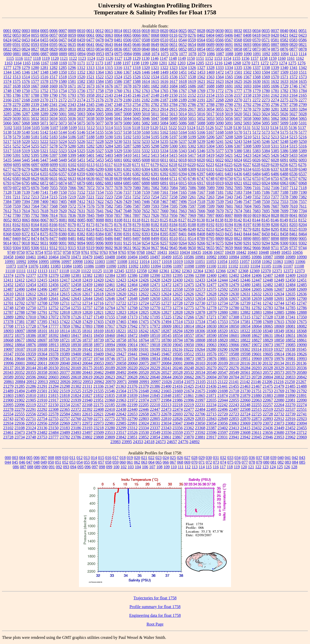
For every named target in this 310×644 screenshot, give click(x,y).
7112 (293, 188)
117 (223, 467)
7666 (201, 211)
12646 (110, 299)
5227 (91, 142)
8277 (238, 229)
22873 (257, 419)
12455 (42, 285)
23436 (268, 428)
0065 (127, 35)
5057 (238, 118)
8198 (257, 225)
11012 (133, 262)
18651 (291, 335)
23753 (42, 437)
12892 (20, 317)
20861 (9, 382)
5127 (219, 128)
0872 (247, 49)
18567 (200, 335)
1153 (218, 58)
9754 (39, 252)
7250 (118, 197)
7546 (238, 202)
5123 (182, 128)
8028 (275, 215)
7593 (155, 206)
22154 (65, 405)
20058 (121, 363)
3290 (54, 114)
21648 (144, 391)
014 (94, 458)
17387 (31, 322)
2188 (174, 100)
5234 (155, 142)
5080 (127, 123)
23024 (144, 423)
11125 (97, 271)
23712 (302, 432)
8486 (109, 238)
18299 (189, 331)
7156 (118, 192)
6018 (183, 160)
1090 (248, 54)
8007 (229, 215)
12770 (155, 308)
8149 (284, 220)
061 (130, 462)
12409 (291, 275)
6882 (100, 183)
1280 (35, 68)
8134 (210, 220)
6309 (192, 169)
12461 (110, 285)
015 (101, 458)
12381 (76, 275)
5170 (238, 132)
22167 (76, 405)
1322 (164, 68)
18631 (268, 335)
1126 (109, 58)
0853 (192, 49)
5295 (146, 146)
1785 (7, 95)
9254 (146, 243)
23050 (200, 423)
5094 (257, 123)
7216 (63, 197)
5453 (100, 160)
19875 (200, 359)
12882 (245, 312)
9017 (17, 243)
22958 (54, 423)
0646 (137, 45)
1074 (155, 54)
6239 (275, 165)
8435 (229, 234)
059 (116, 462)
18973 (99, 345)
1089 (238, 54)
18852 (291, 340)
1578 (44, 81)
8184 (174, 225)
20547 (223, 372)
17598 (257, 322)
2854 (118, 109)
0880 (8, 54)
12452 (8, 285)
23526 (133, 432)
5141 (35, 132)
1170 (72, 63)
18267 (155, 331)
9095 (91, 243)
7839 (81, 215)
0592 (26, 45)
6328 (229, 169)
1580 (63, 81)
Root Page (155, 624)
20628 (133, 377)
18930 (76, 345)
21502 (54, 391)
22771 (99, 419)
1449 (164, 72)
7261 (192, 197)
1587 (127, 81)
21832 (98, 396)
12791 (42, 312)
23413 (234, 428)
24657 (172, 442)
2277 (303, 100)
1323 (174, 68)
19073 (268, 345)
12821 (99, 312)
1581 (72, 81)
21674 (189, 391)
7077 (109, 188)
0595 (54, 45)
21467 (256, 386)
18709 (54, 340)
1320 (146, 68)
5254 (26, 146)
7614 (26, 211)
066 (166, 462)
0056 (44, 35)
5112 (91, 128)
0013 (109, 31)
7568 (54, 206)
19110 (31, 349)
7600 (220, 206)
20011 (42, 363)
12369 (254, 271)
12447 (256, 280)
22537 (291, 409)
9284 (229, 243)
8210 (54, 229)
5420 (219, 155)
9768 (141, 252)
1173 (99, 63)
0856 (220, 49)
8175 (109, 225)
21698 (223, 391)
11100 (211, 266)
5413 (155, 155)
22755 (54, 419)
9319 (91, 248)
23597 (223, 432)
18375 (20, 335)
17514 (178, 322)
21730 (245, 391)
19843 (166, 359)
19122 (53, 349)
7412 (81, 202)
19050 (189, 345)
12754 (65, 308)
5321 (44, 151)
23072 (268, 423)
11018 (167, 262)
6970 (7, 188)
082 (281, 462)
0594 (44, 45)
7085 (183, 188)
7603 (238, 206)
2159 (257, 95)
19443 (144, 354)
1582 (81, 81)
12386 (133, 275)
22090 (302, 400)
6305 (155, 169)
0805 (266, 45)
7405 (63, 202)
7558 (7, 206)
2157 (238, 95)
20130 (256, 363)
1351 (72, 72)
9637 (155, 248)
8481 (72, 238)
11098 (189, 266)
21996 (189, 400)
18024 (200, 326)
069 (187, 462)
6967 (294, 183)
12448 (268, 280)
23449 (279, 428)
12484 (291, 285)
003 (15, 458)
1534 (155, 77)
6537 (303, 174)
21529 (87, 391)
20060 (133, 363)
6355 (44, 174)
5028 (303, 114)
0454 (35, 40)
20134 (279, 363)
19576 (212, 354)
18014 (189, 326)
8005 (220, 215)
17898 (99, 326)
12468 (144, 285)
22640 (110, 414)
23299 (121, 428)
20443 (87, 372)
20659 (178, 377)
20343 (8, 372)
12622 (144, 294)
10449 (275, 252)
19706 (54, 359)
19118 (42, 349)
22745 (20, 419)
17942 (133, 326)
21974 (144, 400)
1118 (37, 58)
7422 (100, 202)
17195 (155, 317)
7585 (118, 206)
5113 (100, 128)
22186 (121, 405)
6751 (238, 178)
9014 (7, 243)
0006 (54, 31)
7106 (275, 188)
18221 (121, 331)
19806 (144, 359)
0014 (118, 31)
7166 (192, 192)
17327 (257, 317)
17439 (110, 322)
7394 (26, 202)
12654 (200, 299)
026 (180, 458)
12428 (155, 280)
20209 (121, 368)
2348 (118, 105)
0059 (72, 35)
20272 (223, 368)
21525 (76, 391)
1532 (146, 77)
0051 (303, 31)
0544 (183, 40)
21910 (42, 400)
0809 (284, 45)
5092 (238, 123)
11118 (64, 271)
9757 (58, 252)
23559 (178, 432)
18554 (178, 335)
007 (44, 458)
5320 (35, 151)
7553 (284, 202)
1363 (91, 72)
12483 (279, 285)
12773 (166, 308)
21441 (223, 386)
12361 (164, 271)
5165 (192, 132)
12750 (31, 308)
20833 (291, 377)
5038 (91, 118)
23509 (99, 432)
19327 (279, 349)
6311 (210, 169)
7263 (210, 197)
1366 (118, 72)
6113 (91, 165)
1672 (81, 86)
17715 (20, 326)
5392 (26, 155)
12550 (144, 289)
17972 (155, 326)
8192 (211, 225)
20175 (87, 368)
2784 (174, 105)
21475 (268, 386)
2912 (146, 109)
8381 (72, 234)
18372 (8, 335)
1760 (118, 91)
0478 (100, 40)
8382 (81, 234)
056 (94, 462)
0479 (109, 40)
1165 (27, 63)
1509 (284, 72)
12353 (130, 271)
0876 (284, 49)
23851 (133, 437)
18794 (178, 340)
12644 (87, 299)
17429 (87, 322)
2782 (155, 105)
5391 (17, 155)
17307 (223, 317)
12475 (189, 285)
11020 (189, 262)
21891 (302, 396)
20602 (42, 377)
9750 (21, 252)
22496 (223, 409)
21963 (121, 400)
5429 (284, 155)
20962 (99, 382)
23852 (144, 437)
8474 (35, 238)
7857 (118, 215)
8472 (26, 238)
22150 (53, 405)
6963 (284, 183)
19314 (256, 349)
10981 (200, 257)
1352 (81, 72)
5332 (146, 151)
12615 (65, 294)
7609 (284, 206)
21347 (110, 386)
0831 (72, 49)
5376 (211, 151)
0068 (155, 35)
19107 (20, 349)
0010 (81, 31)
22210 (155, 405)
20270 (212, 368)
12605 (257, 289)
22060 (245, 400)
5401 (91, 155)
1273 (274, 63)
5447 (44, 160)
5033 (44, 118)
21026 (167, 382)
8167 (63, 225)
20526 (155, 372)
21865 (200, 396)
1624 (229, 81)
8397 (174, 234)
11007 (111, 262)
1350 (63, 72)
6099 (54, 165)
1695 (266, 86)
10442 (241, 252)
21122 (223, 382)
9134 (137, 243)
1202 (172, 63)
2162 (275, 95)
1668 (44, 86)
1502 (247, 72)
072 (209, 462)
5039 (100, 118)
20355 (31, 372)
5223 (54, 142)
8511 (183, 238)
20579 (291, 372)
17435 (99, 322)
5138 (7, 132)
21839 (132, 396)
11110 (10, 271)
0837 (127, 49)
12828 (178, 312)
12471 (155, 285)
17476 (155, 322)
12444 (223, 280)
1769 (201, 91)
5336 (174, 151)
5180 (26, 137)
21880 (256, 396)
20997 (156, 382)
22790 (133, 419)
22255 (256, 405)
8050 (303, 215)
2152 (192, 95)
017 (115, 458)
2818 (72, 109)
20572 (268, 372)
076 (238, 462)
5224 (63, 142)
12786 (302, 308)
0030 (219, 31)
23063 (234, 423)
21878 (234, 396)
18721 (65, 340)
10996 (55, 262)
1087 (220, 54)
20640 (155, 377)
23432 (257, 428)
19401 (87, 354)
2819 (81, 109)
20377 (65, 372)
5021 (247, 114)
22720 (223, 414)
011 (72, 458)
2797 (284, 105)
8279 (247, 229)
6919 (220, 183)
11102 (233, 266)
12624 (166, 294)
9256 (155, 243)
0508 (146, 40)
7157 (127, 192)
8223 (136, 229)
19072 (257, 345)
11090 (111, 266)
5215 (293, 137)
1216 (218, 63)
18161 (87, 331)
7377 (275, 197)
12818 (65, 312)
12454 (31, 285)
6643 (155, 178)
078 (252, 462)
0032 (238, 31)
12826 (155, 312)
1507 (275, 72)
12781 (245, 308)
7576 (91, 206)
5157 (118, 132)
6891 (164, 183)
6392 (164, 174)
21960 (110, 400)
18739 (99, 340)
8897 (266, 238)
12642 (65, 299)
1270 (246, 63)
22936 (20, 423)
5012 (164, 114)
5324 (72, 151)
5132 (256, 128)
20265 (200, 368)
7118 (303, 188)
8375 (44, 234)
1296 (72, 68)
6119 (118, 165)
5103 (17, 128)
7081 (146, 188)
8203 (294, 225)
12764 (110, 308)
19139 (76, 349)
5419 (210, 155)
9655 (211, 248)
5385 (275, 151)
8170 (72, 225)
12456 (54, 285)
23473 (20, 432)
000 (8, 458)
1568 (257, 77)
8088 (100, 220)
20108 (212, 363)
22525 (279, 409)
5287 (127, 146)
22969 (65, 423)
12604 (245, 289)
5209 (238, 137)
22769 (87, 419)
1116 (19, 58)
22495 (212, 409)
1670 (63, 86)
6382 (137, 174)
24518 (149, 442)
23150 (54, 428)
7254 (155, 197)
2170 (44, 100)
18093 (8, 331)
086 (16, 467)
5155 (100, 132)
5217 (7, 142)
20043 (76, 363)
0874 (266, 49)
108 (159, 467)
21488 (302, 386)
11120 (75, 271)
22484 (200, 409)
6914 (174, 183)
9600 (100, 248)
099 (109, 467)
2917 (192, 109)
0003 (26, 31)
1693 (247, 86)
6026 (256, 160)
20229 (155, 368)
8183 (164, 225)
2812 (17, 109)
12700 (302, 299)
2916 (183, 109)
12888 (302, 312)
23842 (121, 437)
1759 (109, 91)
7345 (238, 197)
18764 (144, 340)
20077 (155, 363)
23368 (200, 428)
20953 (88, 382)
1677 (118, 86)
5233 (146, 142)
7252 (136, 197)
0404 (210, 35)
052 (65, 462)
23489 (65, 432)
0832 (81, 49)
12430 (177, 280)
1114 (303, 54)
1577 (35, 81)
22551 (302, 409)
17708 (8, 326)
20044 (87, 363)
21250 (290, 382)
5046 (146, 118)
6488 (284, 174)
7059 (63, 188)
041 (288, 458)
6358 (72, 174)
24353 (138, 442)
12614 (53, 294)
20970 (111, 382)
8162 (17, 225)
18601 (234, 335)
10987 (268, 257)
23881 (200, 437)
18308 (211, 331)
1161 (291, 58)
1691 (229, 86)
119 (237, 467)
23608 (245, 432)
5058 (247, 118)
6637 (100, 178)
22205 (144, 405)
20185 (99, 368)
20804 (268, 377)
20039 (54, 363)
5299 (164, 146)
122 (258, 467)
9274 (211, 243)
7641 (100, 211)
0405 (219, 35)
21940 (87, 400)
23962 (291, 437)
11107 (288, 266)
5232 (137, 142)
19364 (42, 354)
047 (29, 462)
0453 (26, 40)
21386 (155, 386)
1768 (192, 91)
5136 (293, 128)
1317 (127, 68)
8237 (164, 229)
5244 (247, 142)
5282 (91, 146)
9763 (104, 252)
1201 (163, 63)
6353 (26, 174)
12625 (177, 294)
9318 (81, 248)
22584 (65, 414)
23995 (127, 442)
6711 (173, 178)
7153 (91, 192)
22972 (87, 423)
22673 (155, 414)
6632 (63, 178)
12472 (166, 285)
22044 (223, 400)
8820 (229, 238)
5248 (284, 142)
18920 (65, 345)
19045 (178, 345)
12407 (268, 275)
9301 (294, 243)
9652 (201, 248)
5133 (265, 128)
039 (273, 458)
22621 (99, 414)
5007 (118, 114)
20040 (65, 363)
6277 (7, 169)
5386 (284, 151)
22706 (200, 414)
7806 (44, 215)
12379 (54, 275)
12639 (31, 299)
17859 (65, 326)
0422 (293, 35)
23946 (268, 437)
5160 (146, 132)
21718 (234, 391)
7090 (220, 188)
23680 (279, 432)
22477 (189, 409)
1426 (137, 72)
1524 (118, 77)
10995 (44, 262)
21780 (291, 391)
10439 (230, 252)
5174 (275, 132)
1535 (164, 77)
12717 (110, 303)
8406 (192, 234)
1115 (10, 58)
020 (137, 458)
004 (22, 458)
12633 (268, 294)
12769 (144, 308)
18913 (54, 345)
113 (194, 467)
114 (202, 467)
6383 (146, 174)
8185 (183, 225)
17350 (302, 317)
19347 (8, 354)
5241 (220, 142)
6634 (81, 178)
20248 (189, 368)
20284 (245, 368)
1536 (174, 77)
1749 (17, 91)
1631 (266, 81)
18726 (76, 340)
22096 (20, 405)
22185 (110, 405)
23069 (245, 423)
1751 (35, 91)
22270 (290, 405)
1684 (174, 86)
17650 (291, 322)
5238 (192, 142)
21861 (189, 396)
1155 (236, 58)
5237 (183, 142)
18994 (110, 345)
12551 (155, 289)
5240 (211, 142)
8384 (100, 234)
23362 (189, 428)
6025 (247, 160)
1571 (284, 77)
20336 (302, 368)
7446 (146, 202)
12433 (200, 280)
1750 (26, 91)
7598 (201, 206)
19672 (31, 359)
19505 (178, 354)
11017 (156, 262)
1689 (220, 86)
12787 (8, 312)
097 (95, 467)
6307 (174, 169)
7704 (303, 211)
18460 (110, 335)
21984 (166, 400)
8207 (26, 229)
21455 (234, 386)
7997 (211, 215)
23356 (178, 428)
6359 (81, 174)
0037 (275, 31)
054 (80, 462)
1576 (26, 81)
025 (173, 458)
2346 (100, 105)
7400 (44, 202)
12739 (245, 303)
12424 (132, 280)
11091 (122, 266)
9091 (63, 243)
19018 (155, 345)
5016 (201, 114)
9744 (303, 248)
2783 (164, 105)
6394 (183, 174)
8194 (229, 225)
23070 (257, 423)
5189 (100, 137)
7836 (72, 215)
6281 (44, 169)
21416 (177, 386)
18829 (268, 340)
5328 (109, 151)
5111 (82, 128)
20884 (20, 382)
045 (15, 462)
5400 (81, 155)
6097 (35, 165)
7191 (7, 197)
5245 (257, 142)
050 (51, 462)
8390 (118, 234)
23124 (31, 428)
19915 (234, 359)
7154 (100, 192)
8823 (238, 238)
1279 (26, 68)
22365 (65, 409)
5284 (109, 146)
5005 (100, 114)
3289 (44, 114)
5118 (136, 128)
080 (266, 462)
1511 (303, 72)
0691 (229, 45)
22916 (291, 419)
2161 (266, 95)
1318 (137, 68)
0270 (183, 35)
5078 (109, 123)
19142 (87, 349)
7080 (137, 188)
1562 (201, 77)
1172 (90, 63)
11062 (267, 262)
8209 (44, 229)
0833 (91, 49)
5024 (266, 114)
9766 (132, 252)
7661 (174, 211)
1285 (63, 68)
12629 (223, 294)
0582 (284, 40)
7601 (229, 206)
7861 (127, 215)
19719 (76, 359)
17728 (31, 326)
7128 (7, 192)
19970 (268, 359)
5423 (247, 155)
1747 (303, 86)
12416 (53, 280)
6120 (127, 165)
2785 (183, 105)
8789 (201, 238)
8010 (247, 215)
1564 (220, 77)
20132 (268, 363)
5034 (54, 118)
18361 (290, 331)
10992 (21, 262)
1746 (294, 86)
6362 (109, 174)
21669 (178, 391)
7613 (17, 211)
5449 (63, 160)
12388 (144, 275)
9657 (220, 248)
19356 (20, 354)
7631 (81, 211)
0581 (275, 40)
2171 (54, 100)
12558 (178, 289)
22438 (121, 409)
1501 (238, 72)
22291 (31, 409)
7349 (247, 197)
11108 (299, 266)
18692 (31, 340)
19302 (245, 349)
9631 (127, 248)
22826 (178, 419)
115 (209, 467)
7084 (174, 188)
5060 (257, 118)
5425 (266, 155)
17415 (54, 322)
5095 (266, 123)
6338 (284, 169)
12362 (175, 271)
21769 (279, 391)
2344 (81, 105)
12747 (302, 303)
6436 (238, 174)
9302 (303, 243)
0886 (35, 54)
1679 (137, 86)
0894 (82, 54)
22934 (8, 423)
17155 (110, 317)
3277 (238, 109)
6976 (35, 188)
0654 (192, 45)
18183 (110, 331)
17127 (87, 317)
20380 (76, 372)
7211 (17, 197)
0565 (210, 40)
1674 (100, 86)
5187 (81, 137)
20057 (110, 363)
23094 (302, 423)
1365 (109, 72)
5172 (257, 132)
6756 (284, 178)
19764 (133, 359)
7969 (192, 215)
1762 (137, 91)
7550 (266, 202)
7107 (284, 188)
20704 (234, 377)
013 (87, 458)
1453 (201, 72)
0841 (155, 49)
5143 (54, 132)
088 (30, 467)
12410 (302, 275)
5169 (229, 132)
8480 (63, 238)
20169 (76, 368)
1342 (303, 68)
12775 (189, 308)
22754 (42, 419)
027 (187, 458)
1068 (146, 54)
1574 (7, 81)
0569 (247, 40)
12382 (87, 275)
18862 (8, 345)
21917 (54, 400)
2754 (137, 105)
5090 (220, 123)
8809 (219, 238)
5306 (229, 146)
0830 (63, 49)
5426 (275, 155)
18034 (223, 326)
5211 (257, 137)
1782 (284, 91)
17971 (144, 326)
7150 (63, 192)
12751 (42, 308)
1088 (229, 54)
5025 (275, 114)
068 (180, 462)
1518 (63, 77)
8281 (256, 229)
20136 (302, 363)
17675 (302, 322)
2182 (146, 100)
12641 (54, 299)
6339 (293, 169)
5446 (35, 160)
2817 (63, 109)
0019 (155, 31)
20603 (54, 377)
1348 (44, 72)
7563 (26, 206)
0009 (72, 31)
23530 (144, 432)
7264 (219, 197)
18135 (76, 331)
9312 (54, 248)
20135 (290, 363)
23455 (302, 428)
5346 (201, 151)
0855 (211, 49)
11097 (178, 266)
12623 (155, 294)
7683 (257, 211)
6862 (35, 183)
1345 (17, 72)
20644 (166, 377)
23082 (291, 423)
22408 (99, 409)
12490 (20, 289)
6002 (127, 160)
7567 (44, 206)
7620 (63, 211)
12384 (110, 275)
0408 (247, 35)
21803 (8, 396)
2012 (100, 95)
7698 (275, 211)
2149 (164, 95)
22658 (144, 414)
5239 (201, 142)
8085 (81, 220)
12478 (223, 285)
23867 (178, 437)
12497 (54, 289)
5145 (72, 132)
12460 (99, 285)
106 (145, 467)
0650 (164, 45)
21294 (54, 386)
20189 (110, 368)
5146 (81, 132)
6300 (109, 169)
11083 (56, 266)
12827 (166, 312)
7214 (44, 197)
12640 (42, 299)
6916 (192, 183)
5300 (174, 146)
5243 (238, 142)
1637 (7, 86)
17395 (42, 322)
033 (230, 458)
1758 (100, 91)
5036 (72, 118)
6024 (238, 160)
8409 (211, 234)
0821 (303, 45)
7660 (164, 211)
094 (73, 467)
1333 (220, 68)
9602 (109, 248)
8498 (146, 238)
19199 (155, 349)
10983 (223, 257)
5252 (17, 146)
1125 (100, 58)
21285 (20, 386)
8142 (238, 220)
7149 (54, 192)
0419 (266, 35)
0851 (174, 49)
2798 (294, 105)
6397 (201, 174)
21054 (178, 382)
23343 (166, 428)
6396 (192, 174)
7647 (118, 211)
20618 (76, 377)
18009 (166, 326)
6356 (54, 174)
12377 (31, 275)
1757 (91, 91)
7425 (109, 202)
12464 (133, 285)
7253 (146, 197)
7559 (17, 206)
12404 (245, 275)
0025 (183, 31)
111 (181, 467)
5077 (100, 123)
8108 (118, 220)
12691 (279, 299)
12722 (121, 303)
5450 (72, 160)
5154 (91, 132)
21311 (87, 386)
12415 (42, 280)
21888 (279, 396)
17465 (121, 322)
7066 (72, 188)
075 (231, 462)
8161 (7, 225)
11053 (211, 262)
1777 (238, 91)
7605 (257, 206)
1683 (164, 86)
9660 (238, 248)
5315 (293, 146)
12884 (268, 312)
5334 (164, 151)
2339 (35, 105)
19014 (133, 345)
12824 (133, 312)
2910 (127, 109)
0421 (284, 35)
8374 (35, 234)
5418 (201, 155)
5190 (109, 137)
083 (288, 462)
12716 (98, 303)
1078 (192, 54)
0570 (256, 40)
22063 (257, 400)
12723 (132, 303)
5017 (210, 114)
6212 (164, 165)
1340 (284, 68)
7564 (35, 206)
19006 (121, 345)
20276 (234, 368)
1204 (191, 63)
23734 (20, 437)
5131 (247, 128)
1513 (17, 77)
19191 (144, 349)
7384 (7, 202)
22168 (87, 405)
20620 (99, 377)
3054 (210, 109)
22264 (279, 405)
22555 (20, 414)
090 (45, 467)
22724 (245, 414)
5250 (303, 142)
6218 (173, 165)
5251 (7, 146)
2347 (109, 105)
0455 (44, 40)
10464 (54, 257)
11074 (22, 266)
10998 (77, 262)
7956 (174, 215)
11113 (43, 271)
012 (79, 458)
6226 (238, 165)
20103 (200, 363)
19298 (234, 349)
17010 (31, 317)
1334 (229, 68)
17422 (65, 322)
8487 (118, 238)
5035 (63, 118)
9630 (118, 248)
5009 (137, 114)
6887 (137, 183)
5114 (109, 128)
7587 (137, 206)
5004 (91, 114)
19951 (245, 359)
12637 (8, 299)
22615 (87, 414)
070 (195, 462)
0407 (238, 35)
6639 (118, 178)
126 (287, 467)
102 (124, 467)
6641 (137, 178)
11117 (53, 271)
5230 (118, 142)
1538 (192, 77)
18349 (279, 331)
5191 (118, 137)
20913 (43, 382)
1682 (155, 86)
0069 (164, 35)
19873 (189, 359)
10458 (8, 257)
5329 (118, 151)
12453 (20, 285)
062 (137, 462)
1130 (146, 58)
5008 (127, 114)
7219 (72, 197)
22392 (87, 409)
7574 (81, 206)
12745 (290, 303)
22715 (212, 414)
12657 (234, 299)
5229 (109, 142)
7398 (35, 202)
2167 (17, 100)
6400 (211, 174)
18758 (121, 340)
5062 (275, 118)
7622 (72, 211)
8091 (109, 220)
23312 (133, 428)
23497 (87, 432)
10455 (286, 252)
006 (37, 458)
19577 (223, 354)
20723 (245, 377)
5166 (201, 132)
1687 (201, 86)
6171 (136, 165)
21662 (155, 391)
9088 (54, 243)
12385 (121, 275)
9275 (220, 243)
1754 (63, 91)
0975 (118, 54)
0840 (146, 49)
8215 (99, 229)
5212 (266, 137)
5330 (127, 151)
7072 (91, 188)
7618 (44, 211)
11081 (44, 266)
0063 (109, 35)
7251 (127, 197)
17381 (20, 322)
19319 (268, 349)
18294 (177, 331)
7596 (183, 206)
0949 (91, 54)
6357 (63, 174)
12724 (144, 303)
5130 (237, 128)
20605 (65, 377)
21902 (20, 400)
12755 (76, 308)
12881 (234, 312)
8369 (17, 234)
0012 (99, 31)
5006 (109, 114)
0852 (183, 49)
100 (116, 467)
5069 (35, 123)
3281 (275, 109)
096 (88, 467)
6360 (91, 174)
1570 (275, 77)
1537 (183, 77)
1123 (82, 58)
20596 (31, 377)
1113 (294, 54)
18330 (256, 331)
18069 (279, 326)
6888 (146, 183)
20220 (133, 368)
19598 (245, 354)
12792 (54, 312)
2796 (275, 105)
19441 (133, 354)
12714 (87, 303)
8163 (26, 225)
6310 (201, 169)
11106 (277, 266)
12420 (98, 280)
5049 (174, 118)
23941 (234, 437)
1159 (273, 58)
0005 (44, 31)
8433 (220, 234)
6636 (91, 178)
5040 (109, 118)
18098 (31, 331)
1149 (182, 58)
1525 (127, 77)
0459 (81, 40)
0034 (256, 31)
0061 (91, 35)
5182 (44, 137)
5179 (17, 137)
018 (123, 458)
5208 (229, 137)
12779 (223, 308)
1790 (54, 95)
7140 (35, 192)
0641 (91, 45)
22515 (257, 409)
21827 (87, 396)
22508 (245, 409)
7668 (211, 211)
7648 (127, 211)
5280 (72, 146)
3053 (201, 109)
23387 (212, 428)
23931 (223, 437)
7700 (294, 211)
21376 (132, 386)
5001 (63, 114)
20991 (144, 382)
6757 (293, 178)
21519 (65, 391)
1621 (201, 81)
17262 (178, 317)
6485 (266, 174)
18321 (234, 331)
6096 (26, 165)
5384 (266, 151)
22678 (166, 414)
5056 (229, 118)
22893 (268, 419)
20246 (178, 368)
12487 (8, 289)
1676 (109, 86)
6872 (44, 183)
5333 (155, 151)
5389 (303, 151)
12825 (144, 312)
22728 (268, 414)
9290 (238, 243)
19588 (234, 354)
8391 (127, 234)
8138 (219, 220)
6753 (256, 178)
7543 (229, 202)
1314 (100, 68)
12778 (212, 308)
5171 (247, 132)
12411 (8, 280)
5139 (17, 132)
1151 (200, 58)
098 (102, 467)
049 (44, 462)
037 (259, 458)
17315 (245, 317)
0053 (17, 35)
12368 (243, 271)
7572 (72, 206)
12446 (245, 280)
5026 (284, 114)
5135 (284, 128)
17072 (54, 317)
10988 (279, 257)
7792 (35, 215)
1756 (81, 91)
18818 (212, 340)
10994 (32, 262)
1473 (229, 72)
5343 (183, 151)
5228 (100, 142)
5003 (81, 114)
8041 (294, 215)
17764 (42, 326)
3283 (293, 109)
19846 (178, 359)
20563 (257, 372)
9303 (7, 248)
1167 (45, 63)
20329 (279, 368)
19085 (291, 345)
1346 (26, 72)
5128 (228, 128)
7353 (266, 197)
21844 (144, 396)
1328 (211, 68)
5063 (284, 118)
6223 (210, 165)
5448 (54, 160)
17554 (234, 322)
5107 (54, 128)
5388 (294, 151)
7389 (17, 202)
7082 (155, 188)
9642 (164, 248)
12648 (133, 299)
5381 (247, 151)
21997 (200, 400)
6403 (229, 174)
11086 (89, 266)
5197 (174, 137)
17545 (212, 322)
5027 (293, 114)
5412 (146, 155)
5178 (7, 137)
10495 (144, 257)
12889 (8, 317)
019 (130, 458)
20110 (234, 363)
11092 (133, 266)
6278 (17, 169)
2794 (257, 105)
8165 (44, 225)
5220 (26, 142)
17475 (144, 322)
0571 (266, 40)
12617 (87, 294)
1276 (302, 63)
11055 (233, 262)
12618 (98, 294)
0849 (164, 49)
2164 (294, 95)
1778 (247, 91)
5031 (26, 118)
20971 (122, 382)
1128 (127, 58)
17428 (76, 322)
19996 (8, 363)
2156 (229, 95)
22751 (31, 419)
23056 (223, 423)
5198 (183, 137)
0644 (118, 45)
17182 (144, 317)
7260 (183, 197)
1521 (91, 77)
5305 (220, 146)
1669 (54, 86)
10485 (99, 257)
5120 (154, 128)
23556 (166, 432)
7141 (44, 192)
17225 (166, 317)
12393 (166, 275)
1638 (17, 86)
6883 (109, 183)
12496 (42, 289)
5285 (118, 146)
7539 (220, 202)
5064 (294, 118)
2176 (100, 100)
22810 (166, 419)
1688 (211, 86)
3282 (284, 109)
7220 (81, 197)
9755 (48, 252)
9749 (12, 252)
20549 (234, 372)
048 (37, 462)
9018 (26, 243)
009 (58, 458)
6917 (201, 183)
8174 (100, 225)
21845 (155, 396)
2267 (211, 100)
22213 (166, 405)
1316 (118, 68)
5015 (192, 114)
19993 (302, 359)
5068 (26, 123)
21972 (133, 400)
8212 (72, 229)
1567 (247, 77)
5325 (81, 151)
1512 (7, 77)
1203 (182, 63)
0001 (7, 31)
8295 (275, 229)
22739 (291, 414)
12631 (245, 294)
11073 (11, 266)
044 (8, 462)
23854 (155, 437)
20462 (99, 372)
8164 (35, 225)
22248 (245, 405)
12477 (212, 285)
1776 (229, 91)
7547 (247, 202)
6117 (109, 165)
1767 (183, 91)
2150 (174, 95)
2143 (109, 95)
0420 (275, 35)
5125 (201, 128)
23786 (76, 437)
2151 (183, 95)
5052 (201, 118)
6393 (174, 174)
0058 (63, 35)
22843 (212, 419)
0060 (81, 35)
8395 (164, 234)
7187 (275, 192)
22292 (42, 409)
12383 (99, 275)
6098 (45, 165)
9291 (247, 243)
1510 (294, 72)
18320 (223, 331)
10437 (219, 252)
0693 (247, 45)
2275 (284, 100)
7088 (201, 188)
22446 (144, 409)
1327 (201, 68)
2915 (173, 109)
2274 (275, 100)
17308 (234, 317)
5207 (220, 137)
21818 (65, 396)
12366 (221, 271)
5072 (54, 123)
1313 (91, 68)
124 (273, 467)
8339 (303, 229)
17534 (200, 322)
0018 (146, 31)
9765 (122, 252)
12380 (65, 275)
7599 (211, 206)
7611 (303, 206)
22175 (98, 405)
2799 (303, 105)
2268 (220, 100)
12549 (133, 289)
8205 (7, 229)
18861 (302, 340)
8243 (173, 229)
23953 (279, 437)
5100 (294, 123)
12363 (187, 271)
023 (158, 458)
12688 (268, 299)
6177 (145, 165)
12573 (200, 289)
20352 (20, 372)
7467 (164, 202)
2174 (81, 100)
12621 (132, 294)
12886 (291, 312)
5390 (7, 155)
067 (173, 462)
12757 (87, 308)
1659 (26, 86)
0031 (229, 31)
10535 (178, 257)
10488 (110, 257)
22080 (279, 400)
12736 (234, 303)
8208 (35, 229)
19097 (8, 349)
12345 (119, 271)
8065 (26, 220)
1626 (247, 81)
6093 (303, 160)
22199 (132, 405)
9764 (113, 252)
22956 (42, 423)
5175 (284, 132)
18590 (212, 335)
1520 (81, 77)
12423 (121, 280)
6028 (275, 160)
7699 (284, 211)
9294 (266, 243)
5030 (17, 118)
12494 (31, 289)
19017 (144, 345)
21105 (201, 382)
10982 (212, 257)
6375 (118, 174)
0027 (192, 31)
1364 (100, 72)
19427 (121, 354)
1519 (72, 77)
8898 (275, 238)
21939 (76, 400)
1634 (294, 81)
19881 (223, 359)
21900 (8, 400)
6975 (26, 188)
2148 (155, 95)
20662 (189, 377)
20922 (54, 382)
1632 (275, 81)
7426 (118, 202)
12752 (54, 308)
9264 (183, 243)
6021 (210, 160)
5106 (45, 128)
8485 (100, 238)
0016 (136, 31)
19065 (223, 345)
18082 (302, 326)
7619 (54, 211)
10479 (87, 257)
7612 (7, 211)
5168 (220, 132)
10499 (166, 257)
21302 (76, 386)
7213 (35, 197)
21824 (76, 396)
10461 (31, 257)
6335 (256, 169)
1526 (137, 77)
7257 (164, 197)
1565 (229, 77)
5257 (44, 146)
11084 (67, 266)
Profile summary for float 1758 (155, 607)
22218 (177, 405)
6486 (275, 174)
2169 (35, 100)
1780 (266, 91)
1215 (209, 63)
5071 (44, 123)
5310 (266, 146)
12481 (257, 285)
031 (216, 458)
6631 (54, 178)
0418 (256, 35)
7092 (229, 188)
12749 (20, 308)
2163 (284, 95)
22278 (8, 409)
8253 (210, 229)
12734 (223, 303)
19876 (212, 359)
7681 (247, 211)
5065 (303, 118)
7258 (173, 197)
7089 (211, 188)
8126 (173, 220)
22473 (166, 409)
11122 (86, 271)
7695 (266, 211)
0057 (54, 35)
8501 (164, 238)
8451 (275, 234)
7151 (72, 192)
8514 (192, 238)
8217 (118, 229)
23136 (42, 428)
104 (138, 467)
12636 (302, 294)
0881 (17, 54)
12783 (268, 308)
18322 (245, 331)
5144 (63, 132)
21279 (8, 386)
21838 (121, 396)
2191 (201, 100)
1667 (35, 86)
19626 (302, 354)
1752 (44, 91)
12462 (121, 285)
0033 (247, 31)
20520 (144, 372)
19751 (121, 359)
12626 (189, 294)
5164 (183, 132)
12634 (279, 294)
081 (274, 462)
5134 (274, 128)
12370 (266, 271)
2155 (220, 95)
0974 (109, 54)
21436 (211, 386)
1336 (247, 68)
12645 (99, 299)
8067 (44, 220)
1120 (55, 58)
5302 (192, 146)
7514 (192, 202)
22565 (42, 414)
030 (209, 458)
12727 (166, 303)
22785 (121, 419)
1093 (275, 54)
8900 (293, 238)
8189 (201, 225)
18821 (234, 340)
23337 (155, 428)
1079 (202, 54)
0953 (100, 54)
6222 (201, 165)
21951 (99, 400)
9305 (26, 248)
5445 (26, 160)
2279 (17, 105)
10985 (245, 257)
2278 (7, 105)
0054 (26, 35)
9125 (127, 243)
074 (223, 462)
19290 (223, 349)
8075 (54, 220)
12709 (54, 303)
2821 (100, 109)
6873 (54, 183)
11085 (78, 266)
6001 (118, 160)
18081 (291, 326)
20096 (189, 363)
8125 (164, 220)
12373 (299, 271)
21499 (31, 391)
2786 (192, 105)
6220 (192, 165)
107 (152, 467)
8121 (146, 220)
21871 (211, 396)
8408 (201, 234)
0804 (257, 45)
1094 (285, 54)
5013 (173, 114)
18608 (245, 335)
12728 (177, 303)
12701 (8, 303)
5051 (192, 118)
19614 (279, 354)
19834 (155, 359)
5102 (8, 128)
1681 (146, 86)
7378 (284, 197)
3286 (17, 114)
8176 (118, 225)
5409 (118, 155)
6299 (100, 169)
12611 (20, 294)
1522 (100, 77)
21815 (53, 396)
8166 (54, 225)
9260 (174, 243)
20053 (99, 363)
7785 (26, 215)
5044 (127, 118)
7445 (137, 202)
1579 (54, 81)
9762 (95, 252)
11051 (200, 262)
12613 (42, 294)
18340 (268, 331)
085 (302, 462)
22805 (155, 419)
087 (23, 467)
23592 (200, 432)
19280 (211, 349)
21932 (65, 400)
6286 (91, 169)
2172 (63, 100)
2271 (247, 100)
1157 (254, 58)
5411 (137, 155)
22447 (155, 409)
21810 (31, 396)
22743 (8, 419)
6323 (219, 169)
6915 (183, 183)
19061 (200, 345)
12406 (257, 275)
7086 (192, 188)
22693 (178, 414)
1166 (36, 63)
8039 (284, 215)
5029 (7, 118)
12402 (234, 275)
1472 (220, 72)
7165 (183, 192)
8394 (155, 234)
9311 (44, 248)
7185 (257, 192)
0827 (35, 49)
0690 (220, 45)
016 (108, 458)
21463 (245, 386)
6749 (219, 178)
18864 (20, 345)
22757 (65, 419)
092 (59, 467)
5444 (17, 160)
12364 (198, 271)
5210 (247, 137)
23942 (245, 437)
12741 (256, 303)
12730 (200, 303)
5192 (127, 137)
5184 (63, 137)
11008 (122, 262)
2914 (164, 109)
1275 (292, 63)
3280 (266, 109)
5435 (7, 160)
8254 (219, 229)
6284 (72, 169)
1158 (263, 58)
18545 (166, 335)
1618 (183, 81)
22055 (234, 400)
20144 (31, 368)
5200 (201, 137)
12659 (257, 299)
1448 (155, 72)
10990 (302, 257)
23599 (234, 432)
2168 (26, 100)
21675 (200, 391)
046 (22, 462)
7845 (91, 215)
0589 (7, 45)
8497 (137, 238)
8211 (63, 229)
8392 (137, 234)
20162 (65, 368)
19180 (132, 349)
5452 (91, 160)
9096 (100, 243)
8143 (247, 220)
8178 (127, 225)
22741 (302, 414)
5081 (137, 123)
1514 (26, 77)
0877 (294, 49)
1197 (127, 63)
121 (251, 467)
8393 (146, 234)
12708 (42, 303)
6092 (293, 160)
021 (144, 458)
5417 (192, 155)
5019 (229, 114)
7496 (183, 202)
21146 (256, 382)
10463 (42, 257)
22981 (110, 423)
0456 (54, 40)
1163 (8, 63)
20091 (178, 363)
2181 (137, 100)
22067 (268, 400)
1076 (174, 54)
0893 (72, 54)
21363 (121, 386)
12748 (8, 308)
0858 (238, 49)
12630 (234, 294)
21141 (234, 382)
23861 (166, 437)
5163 (174, 132)
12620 (121, 294)
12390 (155, 275)
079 (259, 462)
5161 (155, 132)
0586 (303, 40)
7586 (127, 206)
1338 (266, 68)
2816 (54, 109)
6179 (155, 165)
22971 (76, 423)
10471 (76, 257)
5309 (257, 146)
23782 (65, 437)
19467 (166, 354)
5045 (137, 118)
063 (144, 462)
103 (131, 467)
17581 (245, 322)
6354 (35, 174)
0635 (72, 45)
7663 (183, 211)
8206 (17, 229)
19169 (110, 349)
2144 (118, 95)
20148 (42, 368)
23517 (121, 432)
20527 (166, 372)
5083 (155, 123)
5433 (293, 155)
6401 (220, 174)
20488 (110, 372)
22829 (189, 419)
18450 (99, 335)
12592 (223, 289)
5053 (211, 118)
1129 (137, 58)
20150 (54, 368)
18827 (257, 340)
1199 (144, 63)
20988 (133, 382)
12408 (279, 275)
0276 (192, 35)
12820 (87, 312)
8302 (284, 229)
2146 (137, 95)
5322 (54, 151)
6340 (303, 169)
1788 (35, 95)
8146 (275, 220)
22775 (110, 419)
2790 (229, 105)
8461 (294, 234)
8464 (303, 234)
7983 (201, 215)
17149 (99, 317)
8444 (247, 234)
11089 (100, 266)
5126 (210, 128)
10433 (174, 252)
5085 (174, 123)
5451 (81, 160)
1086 (211, 54)
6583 (17, 178)
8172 (81, 225)
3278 (247, 109)
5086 (183, 123)
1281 (44, 68)
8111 (127, 220)
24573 (161, 442)
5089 (211, 123)
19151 (98, 349)
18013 (178, 326)
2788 (211, 105)
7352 (256, 197)
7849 (100, 215)
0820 (294, 45)
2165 (303, 95)
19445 (155, 354)
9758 (67, 252)
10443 (253, 252)
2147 (146, 95)
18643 (279, 335)
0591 (17, 45)
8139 (229, 220)
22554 (8, 414)
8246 (183, 229)
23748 (31, 437)
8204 (303, 225)
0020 (164, 31)
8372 (26, 234)
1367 (127, 72)
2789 (220, 105)
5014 (183, 114)
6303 (137, 169)
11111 (21, 271)
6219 (182, 165)
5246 (266, 142)
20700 (223, 377)
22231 (200, 405)
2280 (26, 105)
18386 (31, 335)
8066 (35, 220)
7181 (220, 192)
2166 (7, 100)
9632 (137, 248)
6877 (72, 183)
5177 (303, 132)
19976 (279, 359)
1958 (91, 95)
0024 (173, 31)
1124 (91, 58)
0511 (173, 40)
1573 (303, 77)
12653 (189, 299)
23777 (54, 437)
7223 (109, 197)
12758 (99, 308)
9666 (257, 248)
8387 (109, 234)
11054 (222, 262)
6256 (284, 165)
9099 (109, 243)
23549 (155, 432)
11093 (144, 266)
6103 (82, 165)
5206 (211, 137)
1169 (63, 63)
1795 (81, 95)
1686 (192, 86)
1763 (146, 91)
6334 (247, 169)
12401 (223, 275)
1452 (192, 72)
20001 (20, 363)
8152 (303, 220)
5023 (256, 114)
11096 (167, 266)
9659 (229, 248)
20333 (291, 368)
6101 (63, 165)
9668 (266, 248)
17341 (291, 317)
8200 (275, 225)
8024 (266, 215)
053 (73, 462)
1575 (17, 81)
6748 (210, 178)
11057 (244, 262)
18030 (212, 326)
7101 (257, 188)
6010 (155, 160)
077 (245, 462)
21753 (268, 391)
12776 (200, 308)
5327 (100, 151)
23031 (155, 423)
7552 (275, 202)
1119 (46, 58)
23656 (268, 432)
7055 (54, 188)
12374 (8, 275)
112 (188, 467)
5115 (118, 128)
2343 (72, 105)
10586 (189, 257)
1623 (220, 81)
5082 (146, 123)
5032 (35, 118)
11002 (89, 262)
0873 (257, 49)
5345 (192, 151)
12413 (31, 280)
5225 (72, 142)
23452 (291, 428)
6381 (127, 174)
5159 (137, 132)
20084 (166, 363)
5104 (26, 128)
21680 (212, 391)
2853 (109, 109)
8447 (257, 234)
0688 (201, 45)
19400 (76, 354)
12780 (234, 308)
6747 (201, 178)
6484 (257, 174)
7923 (146, 215)
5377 (220, 151)
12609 (302, 289)
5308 (247, 146)
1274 (283, 63)
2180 (127, 100)
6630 (44, 178)
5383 (257, 151)
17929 (121, 326)
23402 (223, 428)
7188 (284, 192)
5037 (81, 118)
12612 (31, 294)
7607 (275, 206)
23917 (212, 437)
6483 (247, 174)
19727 (87, 359)
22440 (133, 409)
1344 (7, 72)
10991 (10, 262)
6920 (229, 183)
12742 (268, 303)
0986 (137, 54)
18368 (302, 331)
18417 (76, 335)
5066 (7, 123)
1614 (146, 81)
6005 (137, 160)
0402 (201, 35)
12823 (121, 312)
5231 (127, 142)
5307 (238, 146)
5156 (109, 132)
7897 (137, 215)
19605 (268, 354)
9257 (164, 243)
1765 (164, 91)
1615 (155, 81)
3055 (219, 109)
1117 (28, 58)
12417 (65, 280)
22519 (268, 409)
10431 (162, 252)
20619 (87, 377)
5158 (127, 132)
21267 (301, 382)
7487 (174, 202)
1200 (154, 63)
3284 (303, 109)
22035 (212, 400)
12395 (178, 275)
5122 (173, 128)
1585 (109, 81)
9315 (72, 248)
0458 (72, 40)
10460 (20, 257)
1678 (127, 86)
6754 (266, 178)
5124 (191, 128)
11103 (244, 266)
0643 (109, 45)
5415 (173, 155)
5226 (81, 142)
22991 (133, 423)
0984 (128, 54)
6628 (26, 178)
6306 (164, 169)
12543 (110, 289)
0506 (127, 40)
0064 (118, 35)
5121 (164, 128)
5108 (63, 128)
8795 (210, 238)
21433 (200, 386)
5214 (284, 137)
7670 (220, 211)
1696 (275, 86)
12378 (42, 275)
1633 (284, 81)
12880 (223, 312)
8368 (7, 234)
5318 (17, 151)
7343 (229, 197)
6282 (54, 169)
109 (167, 467)
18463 (121, 335)
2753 (127, 105)
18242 (144, 331)
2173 (72, 100)
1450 (174, 72)
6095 (17, 165)
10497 (155, 257)
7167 (201, 192)
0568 (238, 40)
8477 (54, 238)
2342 (63, 105)
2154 (211, 95)
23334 (144, 428)
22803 (144, 419)
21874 (223, 396)
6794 (17, 183)
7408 (72, 202)
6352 (17, 174)
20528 (178, 372)
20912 (32, 382)
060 (123, 462)
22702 (189, 414)
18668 (8, 340)
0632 (63, 45)
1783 (294, 91)
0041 (293, 31)
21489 (8, 391)
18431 (87, 335)
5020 (238, 114)
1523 (109, 77)
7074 (100, 188)
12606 (268, 289)
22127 (42, 405)
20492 (121, 372)
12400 (212, 275)
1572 (294, 77)
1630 (257, 81)
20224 (144, 368)
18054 (245, 326)
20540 (212, 372)
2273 (266, 100)
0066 (137, 35)
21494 (20, 391)
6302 (127, 169)
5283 (100, 146)
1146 (154, 58)
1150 (191, 58)
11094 (156, 266)
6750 (229, 178)
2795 (266, 105)
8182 (155, 225)
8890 (247, 238)
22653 (133, 414)
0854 (201, 49)
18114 (65, 331)
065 (159, 462)
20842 (302, 377)
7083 (164, 188)
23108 (20, 428)
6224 (219, 165)
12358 (142, 271)
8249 (192, 229)
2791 (238, 105)
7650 (137, 211)
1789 (44, 95)
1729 (284, 86)
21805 (20, 396)
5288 (137, 146)
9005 (303, 238)
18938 (87, 345)
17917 (110, 326)
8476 (44, 238)
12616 (76, 294)
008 (51, 458)
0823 (17, 49)
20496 (133, 372)
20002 (31, 363)
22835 (200, 419)
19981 (291, 359)
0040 (284, 31)
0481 (118, 40)
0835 (109, 49)
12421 (110, 280)
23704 (290, 432)
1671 (72, 86)
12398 (200, 275)
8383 (91, 234)
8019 (257, 215)
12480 (245, 285)
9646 (183, 248)
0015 (127, 31)
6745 (183, 178)
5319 (26, 151)
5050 (183, 118)
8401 (183, 234)
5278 (54, 146)
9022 (35, 243)
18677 (20, 340)
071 (202, 462)
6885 (127, 183)
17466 (133, 322)
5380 (238, 151)
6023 (229, 160)
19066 (234, 345)
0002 (17, 31)
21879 (245, 396)
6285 (81, 169)
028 (194, 458)
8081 (63, 220)
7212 (26, 197)
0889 (63, 54)
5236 (174, 142)
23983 (116, 442)
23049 (189, 423)
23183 (65, 428)
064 (152, 462)
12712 (76, 303)
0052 (7, 35)
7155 (109, 192)
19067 (245, 345)
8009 (238, 215)
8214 (90, 229)
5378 (229, 151)
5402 (100, 155)
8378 (54, 234)
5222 (44, 142)
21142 (245, 382)
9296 (275, 243)
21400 (166, 386)
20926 (65, 382)
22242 (223, 405)
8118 (136, 220)
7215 (53, 197)
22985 (121, 423)
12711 (65, 303)
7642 (109, 211)
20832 (279, 377)
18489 (144, 335)
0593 (35, 45)
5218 (17, 142)
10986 (257, 257)
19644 (20, 359)
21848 (166, 396)
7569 (63, 206)
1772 (220, 91)
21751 (257, 391)
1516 (44, 77)
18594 (223, 335)
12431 (189, 280)
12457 (65, 285)
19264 (200, 349)
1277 (7, 68)
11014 (144, 262)
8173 (91, 225)
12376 (20, 275)
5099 (284, 123)
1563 (211, 77)
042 (295, 458)
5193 (137, 137)
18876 (31, 345)
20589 (8, 377)
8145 (266, 220)
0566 (219, 40)
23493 (76, 432)
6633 (72, 178)
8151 (293, 220)
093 (66, 467)
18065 (268, 326)
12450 (290, 280)
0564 (201, 40)
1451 (183, 72)
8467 (7, 238)
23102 (8, 428)
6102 (72, 165)
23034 (166, 423)
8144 (256, 220)
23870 (189, 437)
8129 (192, 220)
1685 (183, 86)
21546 (110, 391)
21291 (42, 386)
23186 (76, 428)
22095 (8, 405)
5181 (35, 137)
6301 (118, 169)
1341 (294, 68)
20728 (257, 377)
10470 (65, 257)
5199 (192, 137)
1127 (118, 58)
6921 (238, 183)
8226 (146, 229)
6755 (275, 178)
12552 (166, 289)
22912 (279, 419)
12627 (200, 294)
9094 (81, 243)
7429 (127, 202)
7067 (81, 188)
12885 (279, 312)
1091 (257, 54)
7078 (118, 188)
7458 (155, 202)
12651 (166, 299)
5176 (294, 132)
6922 (247, 183)
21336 (98, 386)
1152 (209, 58)
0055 (35, 35)
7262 (201, 197)
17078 (65, 317)
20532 (189, 372)
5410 (127, 155)
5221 (35, 142)
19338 (290, 349)
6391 (155, 174)
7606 (266, 206)
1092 (266, 54)
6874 (63, 183)
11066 (300, 262)
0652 (183, 45)
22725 (257, 414)
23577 (189, 432)
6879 (81, 183)
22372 (76, 409)
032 (223, 458)
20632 (144, 377)
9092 (72, 243)
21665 (166, 391)
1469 (211, 72)
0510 (164, 40)
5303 (201, 146)
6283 (63, 169)
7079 (127, 188)
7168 (211, 192)
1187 (108, 63)
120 (244, 467)
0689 (211, 45)
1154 (227, 58)
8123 (155, 220)
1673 (91, 86)
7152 (81, 192)
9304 (17, 248)
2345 (91, 105)
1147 (164, 58)
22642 (121, 414)
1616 (164, 81)
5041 (118, 118)
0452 (17, 40)
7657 (155, 211)
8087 (91, 220)
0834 (100, 49)
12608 (291, 289)
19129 (65, 349)
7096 (247, 188)
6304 (146, 169)
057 (101, 462)
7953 (164, 215)
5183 (54, 137)
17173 (133, 317)
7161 (164, 192)
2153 (201, 95)
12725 (155, 303)
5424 (256, 155)
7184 (247, 192)
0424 (7, 40)
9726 (284, 248)
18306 (200, 331)
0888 (54, 54)
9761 (85, 252)
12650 (155, 299)
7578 (100, 206)
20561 (245, 372)
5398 (63, 155)
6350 (7, 174)
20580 (302, 372)
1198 (136, 63)
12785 (291, 308)
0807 (275, 45)
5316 (303, 146)
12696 (291, 299)
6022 (219, 160)
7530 (211, 202)
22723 (234, 414)
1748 (7, 91)
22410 (110, 409)
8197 (247, 225)
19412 (110, 354)
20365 (54, 372)
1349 (54, 72)
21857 (177, 396)
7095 (238, 188)
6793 (7, 183)
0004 (35, 31)
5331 (137, 151)
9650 (192, 248)
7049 (44, 188)
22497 (234, 409)
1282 (54, 68)
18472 (133, 335)
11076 (33, 266)
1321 (155, 68)
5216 (303, 137)
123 (265, 467)
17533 (189, 322)
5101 (303, 123)
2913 (155, 109)
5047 (155, 118)
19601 (257, 354)
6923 (257, 183)
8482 (81, 238)
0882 (26, 54)
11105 (266, 266)
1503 (257, 72)
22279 (20, 409)
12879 (212, 312)
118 (230, 467)
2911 (137, 109)
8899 (284, 238)
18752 (110, 340)
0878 (303, 49)
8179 (137, 225)
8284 (266, 229)
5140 (26, 132)
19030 (166, 345)
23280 (110, 428)
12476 (200, 285)
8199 (266, 225)
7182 (229, 192)
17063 (42, 317)
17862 (76, 326)
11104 (255, 266)
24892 (195, 442)
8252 (201, 229)
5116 (127, 128)
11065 (289, 262)
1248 (228, 63)
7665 (192, 211)
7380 (293, 197)
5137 (302, 128)
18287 (166, 331)
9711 (275, 248)
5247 (275, 142)
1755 (72, 91)
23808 (99, 437)
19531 (200, 354)
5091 (229, 123)
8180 (146, 225)
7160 (155, 192)
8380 (63, 234)
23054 (212, 423)
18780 (166, 340)
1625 (238, 81)
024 (166, 458)
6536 (294, 174)
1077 (183, 54)
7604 (247, 206)
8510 (174, 238)
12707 (31, 303)
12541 (87, 289)
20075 (144, 363)
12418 (76, 280)
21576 (133, 391)
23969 (302, 437)
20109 (223, 363)
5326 (91, 151)
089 (37, 467)
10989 (291, 257)
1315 (109, 68)
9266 (201, 243)
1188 (117, 63)
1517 (54, 77)
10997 (66, 262)
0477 (91, 40)
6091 (284, 160)
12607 (279, 289)
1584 (100, 81)
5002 (72, 114)
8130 (201, 220)
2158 (247, 95)
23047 (178, 423)
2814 (35, 109)
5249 (294, 142)
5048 (164, 118)
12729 (189, 303)
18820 (223, 340)
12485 (302, 285)
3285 (7, 114)
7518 (201, 202)
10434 (185, 252)
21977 (155, 400)
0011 (90, 31)
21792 (302, 391)
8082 (72, 220)
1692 (238, 86)
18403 (65, 335)
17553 (223, 322)
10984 (234, 257)
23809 (110, 437)
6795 (26, 183)
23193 (87, 428)
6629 (35, 178)
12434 (211, 280)
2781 (146, 105)
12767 (121, 308)
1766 (174, 91)
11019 (178, 262)
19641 (8, 359)
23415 (245, 428)
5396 (44, 155)
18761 (133, 340)
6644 (164, 178)
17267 (200, 317)
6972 (17, 188)
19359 (31, 354)
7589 (146, 206)
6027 (266, 160)
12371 (277, 271)
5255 (35, 146)
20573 (279, 372)
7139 (26, 192)
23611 (257, 432)
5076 (91, 123)
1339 (275, 68)
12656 (223, 299)
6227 (247, 165)
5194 (146, 137)
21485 (290, 386)
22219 (189, 405)
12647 (121, 299)
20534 (200, 372)
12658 (245, 299)
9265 (192, 243)
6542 (7, 178)
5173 (266, 132)
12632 (256, 294)
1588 (137, 81)
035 (245, 458)
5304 (211, 146)
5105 (36, 128)
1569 (266, 77)
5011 (155, 114)
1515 (35, 77)
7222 (99, 197)
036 (252, 458)
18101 (42, 331)
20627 (121, 377)
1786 (17, 95)
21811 (42, 396)
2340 (44, 105)
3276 (229, 109)
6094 (8, 165)
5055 (220, 118)
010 (65, 458)
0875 (275, 49)
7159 (146, 192)
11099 (200, 266)
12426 (144, 280)
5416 (183, 155)
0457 (63, 40)
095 (81, 467)
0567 (229, 40)
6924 (266, 183)
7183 (238, 192)
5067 (17, 123)
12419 (87, 280)
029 (202, 458)
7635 (91, 211)
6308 (183, 169)
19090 (302, 345)
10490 (121, 257)
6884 (118, 183)
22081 (291, 400)
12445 (234, 280)
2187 (164, 100)
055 (87, 462)
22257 (268, 405)
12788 (20, 312)
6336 (266, 169)
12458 (76, 285)
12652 (178, 299)
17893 (87, 326)
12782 (257, 308)
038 (266, 458)
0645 (127, 45)
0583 (293, 40)
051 (58, 462)
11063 (278, 262)
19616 (291, 354)
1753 (54, 91)
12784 (279, 308)
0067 (146, 35)
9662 (247, 248)
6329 (238, 169)
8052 (7, 220)
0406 (229, 35)
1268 (237, 63)
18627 (257, 335)
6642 (146, 178)
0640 (81, 45)
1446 (146, 72)
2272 (257, 100)
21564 (121, 391)
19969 (257, 359)
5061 (266, 118)
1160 (282, 58)
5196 (164, 137)
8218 (127, 229)
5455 (109, 160)
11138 (108, 271)
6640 (127, 178)
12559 (189, 289)
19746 (110, 359)
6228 (256, 165)
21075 (189, 382)
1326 (192, 68)
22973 (99, 423)
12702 (20, 303)
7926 (155, 215)
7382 (303, 197)
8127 (183, 220)
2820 (91, 109)
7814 (54, 215)
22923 (302, 419)
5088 (201, 123)
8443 (238, 234)
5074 (72, 123)
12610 (8, 294)
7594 (164, 206)
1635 (303, 81)
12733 (211, 303)
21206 (267, 382)
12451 (302, 280)
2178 (109, 100)
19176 (121, 349)
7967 (183, 215)
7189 (294, 192)
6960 (275, 183)
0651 (174, 45)
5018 (219, 114)
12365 (209, 271)
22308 (54, 409)
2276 (294, 100)
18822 (245, 340)
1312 (81, 68)
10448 (264, 252)
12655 (212, 299)
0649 (155, 45)
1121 (64, 58)
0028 (201, 31)
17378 (8, 322)
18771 (155, 340)
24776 (183, 442)
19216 (177, 349)
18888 (42, 345)
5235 (164, 142)
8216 (109, 229)
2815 (44, 109)
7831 (63, 215)
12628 (211, 294)
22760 (76, 419)
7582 (109, 206)
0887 (45, 54)
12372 (288, 271)
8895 (256, 238)
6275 (293, 165)
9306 (35, 248)
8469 (17, 238)
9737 (293, 248)
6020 (201, 160)
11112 (32, 271)
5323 (63, 151)
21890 (290, 396)
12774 (178, 308)
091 (52, 467)
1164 (18, 63)
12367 (232, 271)
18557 (189, 335)
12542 (99, 289)
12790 (31, 312)
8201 (284, 225)
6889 (155, 183)
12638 (20, 299)
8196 (238, 225)
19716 (65, 359)
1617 (174, 81)
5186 (72, 137)
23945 (257, 437)
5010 (146, 114)
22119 (31, 405)
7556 (294, 202)
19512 (189, 354)
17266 (189, 317)
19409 (99, 354)
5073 (63, 123)
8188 (192, 225)
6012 (173, 160)
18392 (54, 335)
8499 (155, 238)
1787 (26, 95)
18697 (42, 340)
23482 (42, 432)
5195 (155, 137)
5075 (81, 123)
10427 (151, 252)
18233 (132, 331)
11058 (256, 262)
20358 (42, 372)
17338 (279, 317)
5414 (164, 155)
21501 (42, 391)
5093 (247, 123)
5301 (183, 146)
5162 (164, 132)
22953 (31, 423)
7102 (266, 188)
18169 (98, 331)
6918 (211, 183)
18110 (53, 331)
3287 (26, 114)
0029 (210, 31)
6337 (275, 169)
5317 (7, 151)
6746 (192, 178)
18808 (200, 340)
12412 (19, 280)
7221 (90, 197)
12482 (268, 285)
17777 (54, 326)
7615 (35, 211)
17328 (268, 317)
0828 (44, 49)
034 (237, 458)
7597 (192, 206)
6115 (100, 165)
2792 (247, 105)
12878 (200, 312)
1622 (211, 81)
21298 (65, 386)
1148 (173, 58)
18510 (155, 335)
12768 (133, 308)
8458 (284, 234)
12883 (257, 312)
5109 (73, 128)
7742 (7, 215)
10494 (133, 257)
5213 (275, 137)
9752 (30, 252)
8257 (229, 229)
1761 (127, 91)
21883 (268, 396)
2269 (229, 100)
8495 (127, 238)
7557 (303, 202)
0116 (173, 35)
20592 (20, 377)
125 (280, 467)
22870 (245, 419)
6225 (228, 165)
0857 (229, 49)
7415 (91, 202)
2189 (183, 100)
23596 (212, 432)
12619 (110, 294)
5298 (155, 146)
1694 (257, 86)
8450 (266, 234)
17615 (279, 322)
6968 (303, 183)
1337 (257, 68)
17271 (212, 317)
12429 (166, 280)
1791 (63, 95)
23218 (99, 428)
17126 (76, 317)
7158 (137, 192)
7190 (303, 192)
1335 (238, 68)
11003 (100, 262)
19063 (212, 345)
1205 (200, 63)
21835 (110, 396)
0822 (7, 49)
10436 (207, 252)
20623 (110, 377)
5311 (275, 146)
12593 (234, 289)
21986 (178, 400)
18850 (279, 340)
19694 (42, 359)
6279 (26, 169)
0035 (266, 31)
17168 (121, 317)
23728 (8, 437)
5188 (91, 137)
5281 (81, 146)
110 (174, 467)
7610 (294, 206)
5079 (118, 123)
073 (216, 462)
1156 (245, 58)
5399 (72, 155)
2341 (54, 105)
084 (295, 462)
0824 (26, 49)
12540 (76, 289)
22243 (234, 405)
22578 (54, 414)
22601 (76, 414)
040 (281, 458)
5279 (63, 146)
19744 (99, 359)
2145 (127, 95)
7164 (174, 192)
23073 (279, 423)
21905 (31, 400)
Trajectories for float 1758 (155, 598)
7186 (266, 192)
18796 (189, 340)
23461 (8, 432)
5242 (229, 142)
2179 (118, 100)
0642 (100, 45)
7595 (174, 206)
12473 (178, 285)
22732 (279, 414)
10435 (196, 252)
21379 (144, 386)
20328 (268, 368)
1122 (73, 58)
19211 (166, 349)
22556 (31, 414)
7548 (257, 202)
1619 (192, 81)
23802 (87, 437)
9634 (146, 248)
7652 (146, 211)
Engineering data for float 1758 (155, 615)
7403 (54, 202)
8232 (155, 229)
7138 (17, 192)
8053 (17, 220)
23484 (54, 432)
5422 (238, 155)
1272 (265, 63)
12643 (76, 299)
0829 (54, 49)
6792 (303, 178)
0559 (192, 40)
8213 (81, 229)
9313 (63, 248)
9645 (174, 248)
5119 (145, 128)
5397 (54, 155)
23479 (31, 432)
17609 (268, 322)
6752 (247, 178)
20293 (257, 368)
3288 (35, 114)
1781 (275, 91)
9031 (44, 243)
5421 (229, 155)
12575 (212, 289)
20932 (77, 382)
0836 (118, 49)
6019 (192, 160)
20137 (8, 368)
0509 (155, 40)
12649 (144, 299)
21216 (278, 382)
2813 (26, 109)
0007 (63, 31)
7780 (17, 215)
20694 (212, 377)
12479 (234, 285)
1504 (266, 72)
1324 (183, 68)
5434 (303, 155)
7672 (229, 211)
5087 (192, 123)
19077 (279, 345)
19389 (65, 354)
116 (216, 467)
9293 (257, 243)
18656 (302, 335)
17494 (166, 322)
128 (294, 467)
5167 (211, 132)
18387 (42, 335)
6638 (109, 178)
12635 (290, 294)
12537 (65, 289)
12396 (189, 275)
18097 (20, 331)
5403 (109, 155)
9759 (76, 252)
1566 (238, 77)
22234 (211, 405)
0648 (146, 45)
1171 (81, 63)
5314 (284, 146)
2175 (91, 100)
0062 (100, 35)
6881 (91, 183)
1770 (211, 91)
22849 (223, 419)
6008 (146, 160)
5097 (275, 123)
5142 (44, 132)
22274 (302, 405)
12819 (76, 312)
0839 (137, 49)
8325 (293, 229)
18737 (87, 340)
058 (108, 462)
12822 (110, 312)
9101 (118, 243)
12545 (121, 289)
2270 (238, 100)
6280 (35, 169)
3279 (256, 109)
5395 (35, 155)
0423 (303, 35)
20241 (166, 368)
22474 (178, 409)
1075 (165, 54)
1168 (54, 63)
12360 (153, 271)
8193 (220, 225)
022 (151, 458)
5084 (164, 123)
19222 (189, 349)
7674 (238, 211)
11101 (222, 266)
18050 (234, 326)
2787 (201, 105)
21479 (279, 386)
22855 (234, 419)
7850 (109, 215)
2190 (192, 100)
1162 (300, 58)
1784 (303, 91)
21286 (31, 386)
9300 (284, 243)
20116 (245, 363)
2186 (155, 100)
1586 (118, 81)
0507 (137, 40)
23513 (110, 432)
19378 (54, 354)
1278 (17, 68)
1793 (72, 95)
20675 (200, 377)
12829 (189, 312)
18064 (257, 326)
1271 (255, 63)
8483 (91, 238)
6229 (265, 165)
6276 (302, 165)
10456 (298, 252)
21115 (212, 382)
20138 (20, 368)
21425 (189, 386)
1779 (257, 91)
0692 (238, 45)
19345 (302, 349)
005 (29, 458)
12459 (87, 285)
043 (302, 458)
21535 (99, 391)
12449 (279, 280)
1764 (155, 91)
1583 (91, 81)
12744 (279, 303)
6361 (100, 174)
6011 (164, 160)
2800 (7, 109)
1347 (35, 72)
